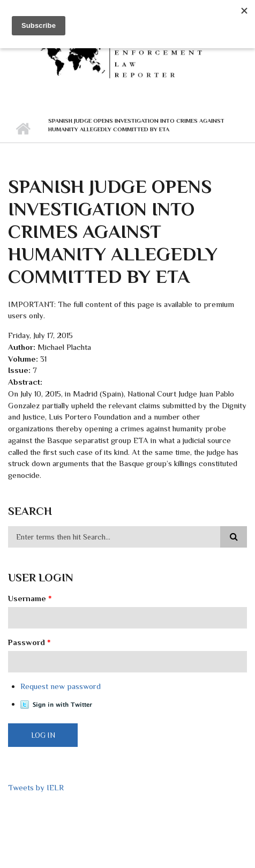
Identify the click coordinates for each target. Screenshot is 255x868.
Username (30, 598)
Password (29, 642)
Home (23, 129)
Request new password (61, 686)
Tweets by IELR (36, 787)
